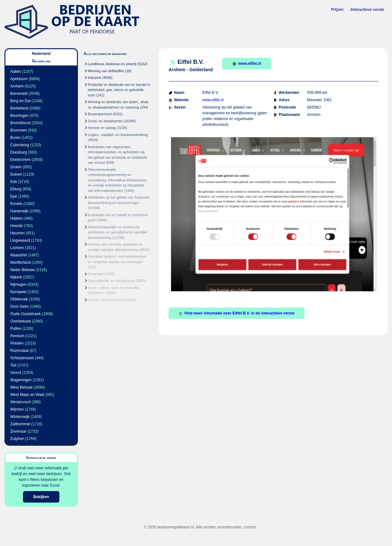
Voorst (16, 373)
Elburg (16, 189)
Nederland (41, 54)
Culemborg (20, 145)
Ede (14, 182)
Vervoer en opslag (102, 128)
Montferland (20, 262)
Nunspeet (18, 292)
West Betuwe (21, 387)
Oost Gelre (19, 307)
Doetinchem (20, 160)
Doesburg (19, 152)
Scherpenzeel (22, 358)
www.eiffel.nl (247, 64)
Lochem (17, 248)
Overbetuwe (21, 321)
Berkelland (19, 108)
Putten (16, 329)
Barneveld (19, 94)
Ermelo (16, 204)
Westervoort (20, 402)
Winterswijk (20, 417)
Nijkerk (16, 277)
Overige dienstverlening (106, 300)
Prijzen (337, 10)
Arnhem (17, 86)
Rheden (17, 343)
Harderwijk (19, 211)
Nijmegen (18, 284)
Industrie (94, 78)
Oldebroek (19, 299)
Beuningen (19, 116)
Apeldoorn (19, 79)
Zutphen (17, 439)
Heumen (17, 233)
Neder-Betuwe (23, 270)
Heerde (16, 226)
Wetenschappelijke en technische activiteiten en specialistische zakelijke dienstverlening (117, 232)
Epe (14, 196)
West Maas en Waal (27, 395)
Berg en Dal (20, 101)
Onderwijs (96, 274)
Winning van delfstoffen (106, 71)
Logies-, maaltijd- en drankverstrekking (118, 135)
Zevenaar (18, 431)
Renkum (17, 336)
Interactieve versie (367, 10)
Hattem (16, 218)
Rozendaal (19, 351)
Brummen (19, 130)
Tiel (13, 365)
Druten (16, 167)
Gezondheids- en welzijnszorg (111, 281)
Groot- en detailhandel (105, 121)
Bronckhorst (20, 123)
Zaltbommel (20, 424)
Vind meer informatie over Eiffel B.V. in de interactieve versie (237, 313)
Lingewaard (20, 240)
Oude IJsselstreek (26, 314)
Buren (15, 138)
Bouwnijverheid (100, 114)
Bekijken (41, 497)
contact (250, 527)
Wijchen (17, 409)
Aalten (16, 72)
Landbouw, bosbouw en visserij (112, 64)
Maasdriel (19, 255)
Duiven (16, 174)
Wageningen (21, 380)
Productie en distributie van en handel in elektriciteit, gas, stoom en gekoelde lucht (119, 90)
